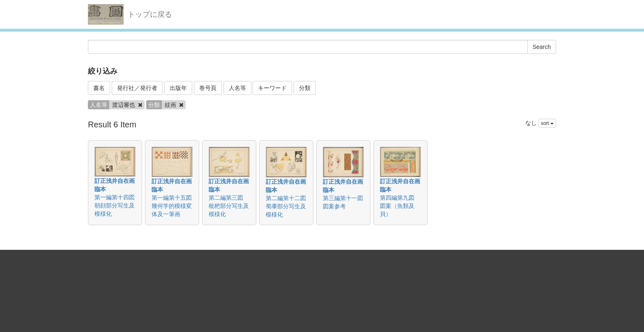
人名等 (237, 88)
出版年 (178, 88)
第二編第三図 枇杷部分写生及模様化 (229, 206)
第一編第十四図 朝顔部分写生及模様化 (117, 205)
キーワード (272, 88)
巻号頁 (208, 88)
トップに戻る (150, 14)
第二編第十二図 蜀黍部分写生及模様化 (289, 206)
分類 (305, 88)
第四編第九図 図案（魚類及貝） (400, 206)
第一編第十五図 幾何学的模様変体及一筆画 (175, 206)
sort (547, 123)
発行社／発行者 (137, 88)
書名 (99, 88)
